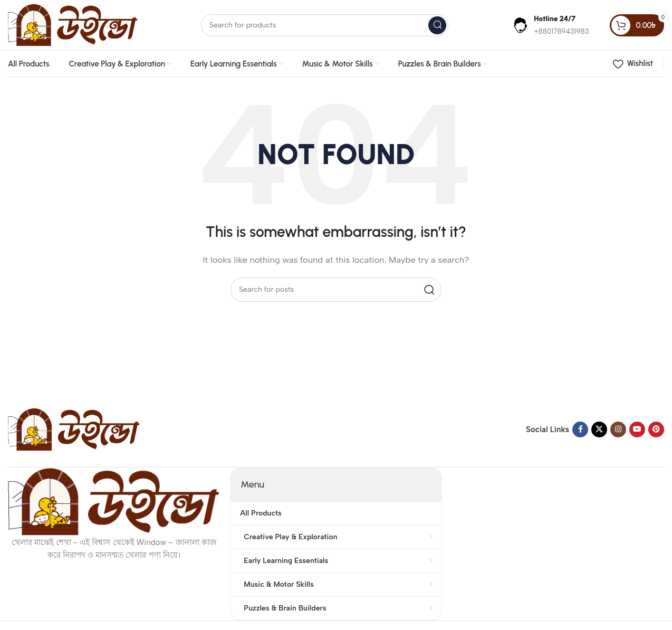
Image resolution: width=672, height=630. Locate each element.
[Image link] (74, 429)
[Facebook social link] (580, 429)
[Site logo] (73, 24)
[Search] (325, 25)
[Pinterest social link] (656, 429)
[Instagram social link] (618, 429)
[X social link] (599, 429)
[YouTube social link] (637, 429)
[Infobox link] (550, 25)
